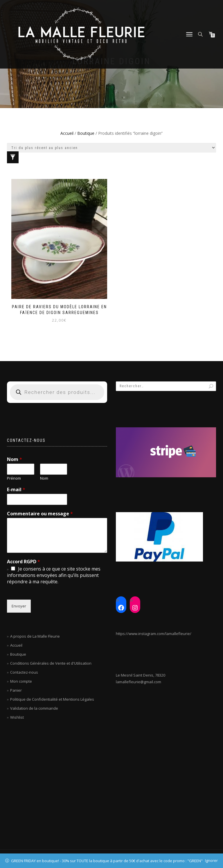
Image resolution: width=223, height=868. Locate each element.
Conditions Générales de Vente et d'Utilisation (51, 663)
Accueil (67, 133)
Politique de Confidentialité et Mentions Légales (52, 699)
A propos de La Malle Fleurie (35, 636)
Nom (15, 459)
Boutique (86, 133)
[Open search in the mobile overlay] (201, 34)
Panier (16, 690)
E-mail (16, 490)
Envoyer (19, 606)
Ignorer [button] (211, 860)
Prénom (14, 478)
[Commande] (111, 148)
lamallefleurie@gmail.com (139, 682)
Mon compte (21, 681)
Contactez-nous (24, 672)
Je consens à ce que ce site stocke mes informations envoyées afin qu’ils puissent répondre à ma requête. (54, 575)
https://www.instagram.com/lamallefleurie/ (154, 634)
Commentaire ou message (40, 514)
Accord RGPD (24, 562)
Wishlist (17, 717)
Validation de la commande (34, 708)
